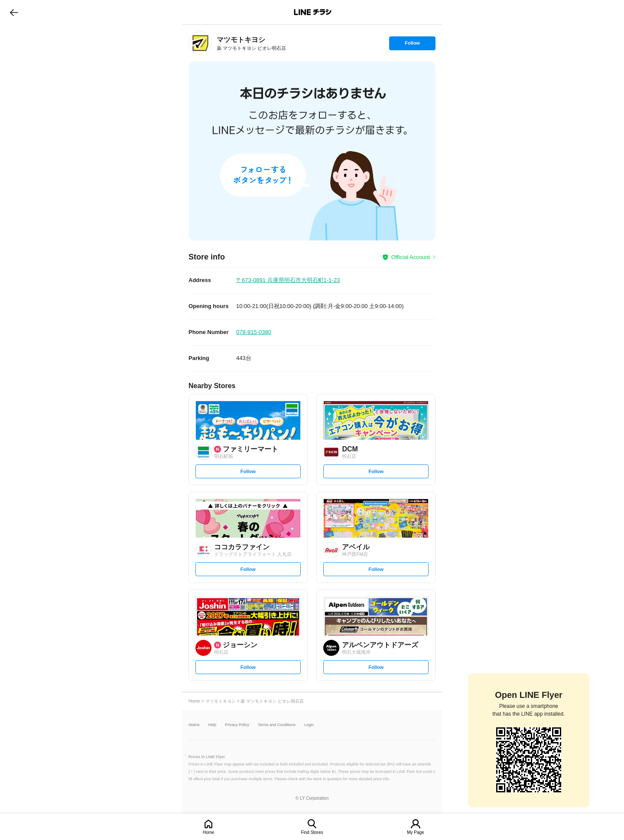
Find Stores (312, 832)
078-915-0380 (254, 332)
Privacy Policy (237, 725)
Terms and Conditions (277, 725)
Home (209, 832)
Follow (412, 45)
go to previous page (14, 12)
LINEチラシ (313, 12)
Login (309, 725)
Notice (194, 725)
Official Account (411, 257)
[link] (200, 43)
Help (213, 725)
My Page (415, 832)
